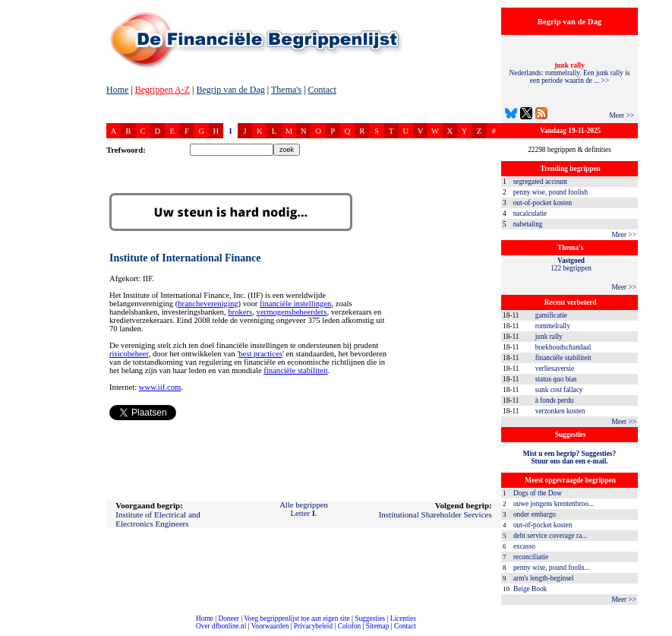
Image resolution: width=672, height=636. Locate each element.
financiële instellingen (295, 304)
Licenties (403, 619)
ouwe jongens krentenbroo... (554, 504)
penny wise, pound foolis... (552, 568)
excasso (524, 546)
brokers (240, 312)
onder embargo (535, 514)
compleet (8, 632)
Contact (322, 90)
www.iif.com (160, 387)
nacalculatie (530, 214)
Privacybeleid (313, 626)
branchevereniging (208, 304)
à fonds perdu (555, 400)
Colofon (350, 626)
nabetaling (528, 224)
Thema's (286, 90)
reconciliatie (531, 557)
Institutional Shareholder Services (435, 514)
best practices (260, 354)
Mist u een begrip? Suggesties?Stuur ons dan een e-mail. (569, 457)
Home (117, 90)
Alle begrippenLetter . (304, 509)
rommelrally (553, 326)
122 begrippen (571, 264)
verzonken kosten (560, 411)
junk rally (549, 337)
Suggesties (370, 619)
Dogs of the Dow (538, 493)
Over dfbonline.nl (221, 626)
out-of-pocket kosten (543, 203)
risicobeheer (129, 354)
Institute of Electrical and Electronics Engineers (158, 519)
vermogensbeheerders (292, 312)
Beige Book (530, 589)
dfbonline (658, 632)
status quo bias (556, 379)
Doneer (228, 619)
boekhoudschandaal (563, 347)
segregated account (540, 182)
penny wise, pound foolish (551, 192)
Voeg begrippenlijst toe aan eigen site (297, 619)
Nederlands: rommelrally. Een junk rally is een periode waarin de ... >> (570, 73)
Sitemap (378, 626)
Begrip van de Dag (230, 90)
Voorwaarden (270, 626)
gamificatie (551, 315)
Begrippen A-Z (162, 90)
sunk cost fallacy (559, 390)
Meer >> (622, 115)
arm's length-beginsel (544, 578)
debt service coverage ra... (550, 536)
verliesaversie (555, 369)
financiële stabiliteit (563, 358)
